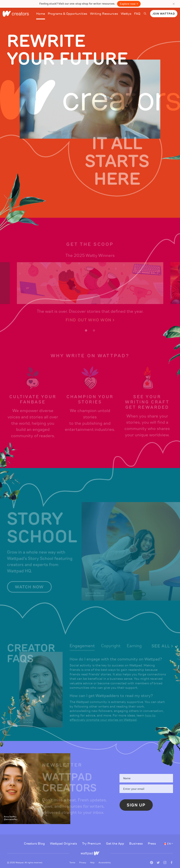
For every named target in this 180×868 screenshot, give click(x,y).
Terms (73, 858)
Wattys (126, 16)
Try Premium (92, 839)
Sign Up (136, 800)
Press (152, 839)
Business (136, 839)
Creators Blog (35, 839)
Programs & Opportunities (67, 14)
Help (93, 858)
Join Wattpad (164, 14)
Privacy (83, 858)
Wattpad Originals (64, 839)
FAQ (137, 16)
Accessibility (105, 858)
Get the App (115, 839)
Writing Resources (104, 14)
